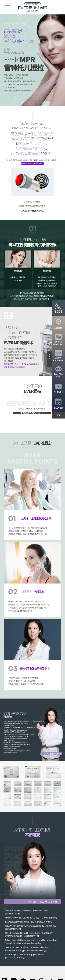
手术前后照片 (32, 413)
